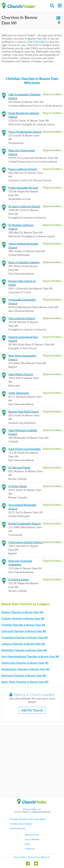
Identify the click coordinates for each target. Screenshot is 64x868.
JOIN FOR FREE (36, 42)
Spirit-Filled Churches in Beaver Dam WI (25, 682)
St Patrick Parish (18, 579)
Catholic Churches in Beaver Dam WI (23, 618)
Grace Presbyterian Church (25, 132)
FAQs (27, 844)
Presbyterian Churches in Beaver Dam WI (26, 669)
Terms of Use (34, 857)
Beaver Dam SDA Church (24, 411)
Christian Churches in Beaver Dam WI (23, 625)
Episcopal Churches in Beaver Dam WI (24, 631)
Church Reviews (32, 839)
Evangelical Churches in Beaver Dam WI (25, 637)
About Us (45, 857)
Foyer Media (31, 809)
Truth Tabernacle (19, 393)
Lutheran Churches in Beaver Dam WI (23, 644)
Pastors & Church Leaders (32, 695)
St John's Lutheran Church (24, 206)
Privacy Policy (20, 857)
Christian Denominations (21, 824)
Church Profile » (53, 94)
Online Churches (18, 828)
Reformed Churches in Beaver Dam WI (24, 675)
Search (52, 6)
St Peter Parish (17, 486)
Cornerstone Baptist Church (26, 542)
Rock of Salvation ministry (24, 262)
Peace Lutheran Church (23, 169)
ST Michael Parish (19, 467)
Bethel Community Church (25, 523)
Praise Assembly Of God (23, 188)
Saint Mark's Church (21, 374)
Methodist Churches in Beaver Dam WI (24, 650)
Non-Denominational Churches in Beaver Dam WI (30, 656)
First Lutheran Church (22, 318)
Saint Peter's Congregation (25, 449)
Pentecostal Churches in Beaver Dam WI (25, 663)
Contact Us (30, 849)
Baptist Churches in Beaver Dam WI (22, 612)
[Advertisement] (32, 761)
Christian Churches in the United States (28, 819)
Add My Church (32, 710)
